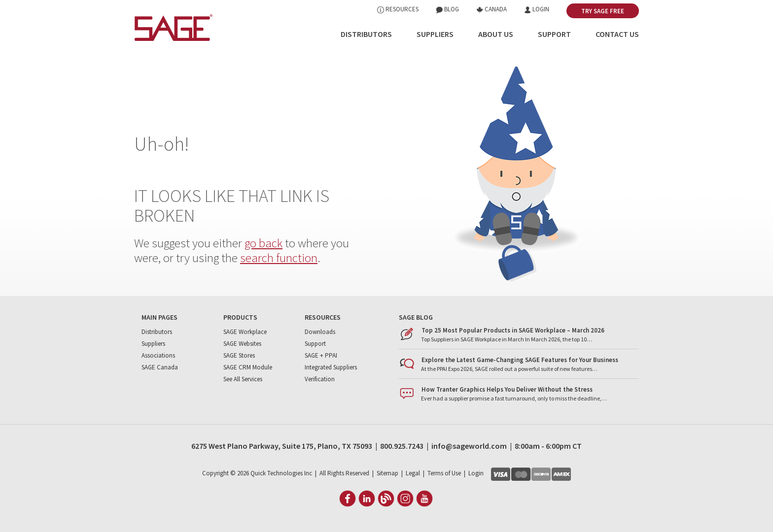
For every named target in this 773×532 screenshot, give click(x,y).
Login (537, 9)
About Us (496, 34)
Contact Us (617, 34)
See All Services (243, 379)
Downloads (320, 332)
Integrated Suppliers (331, 367)
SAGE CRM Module (248, 367)
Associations (158, 355)
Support (554, 34)
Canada (492, 9)
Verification (320, 379)
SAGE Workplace (245, 332)
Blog (447, 9)
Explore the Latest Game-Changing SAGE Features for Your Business (520, 360)
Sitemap (387, 473)
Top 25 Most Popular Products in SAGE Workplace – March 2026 (513, 330)
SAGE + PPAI (321, 355)
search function (279, 258)
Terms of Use (444, 473)
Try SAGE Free (603, 11)
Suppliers (435, 34)
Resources (398, 9)
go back (264, 243)
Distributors (366, 34)
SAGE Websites (242, 344)
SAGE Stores (239, 355)
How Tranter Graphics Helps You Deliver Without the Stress (507, 389)
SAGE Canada (160, 367)
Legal (413, 473)
